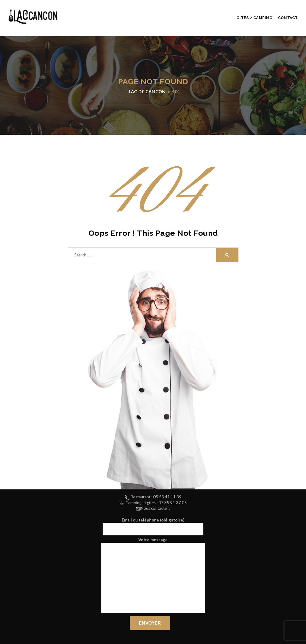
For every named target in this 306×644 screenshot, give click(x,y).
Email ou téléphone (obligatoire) (153, 527)
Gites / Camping (254, 18)
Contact (288, 18)
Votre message (153, 576)
